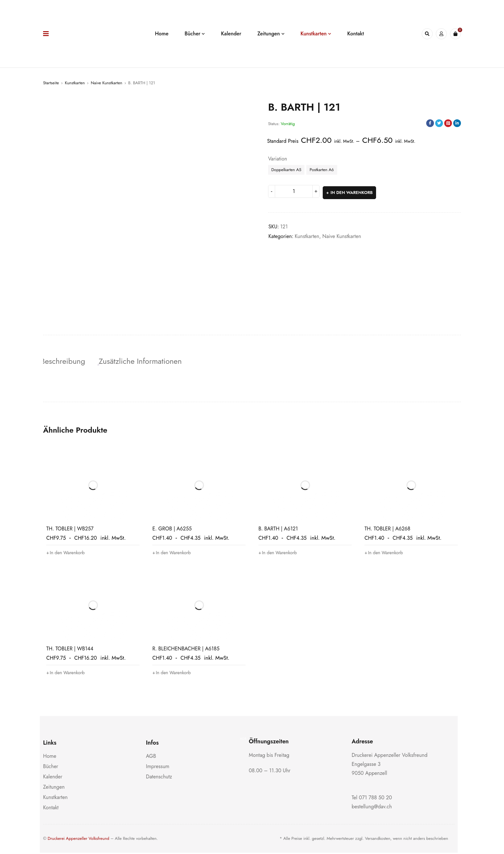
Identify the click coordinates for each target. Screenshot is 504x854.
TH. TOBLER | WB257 (70, 530)
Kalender (53, 778)
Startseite (51, 83)
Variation (278, 159)
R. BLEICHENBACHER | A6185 (186, 650)
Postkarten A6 (322, 170)
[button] (68, 554)
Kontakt (51, 809)
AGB (151, 757)
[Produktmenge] (294, 191)
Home (50, 757)
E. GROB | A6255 (172, 530)
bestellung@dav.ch (372, 808)
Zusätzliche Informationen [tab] (145, 361)
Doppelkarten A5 (286, 170)
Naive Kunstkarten (106, 83)
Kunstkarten (75, 83)
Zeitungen (54, 788)
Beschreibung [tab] (65, 361)
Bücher (51, 768)
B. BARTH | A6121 (278, 530)
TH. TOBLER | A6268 (387, 530)
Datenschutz (159, 778)
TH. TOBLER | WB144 (70, 650)
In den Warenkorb (352, 191)
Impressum (158, 768)
